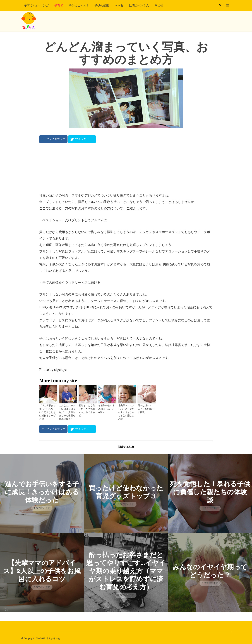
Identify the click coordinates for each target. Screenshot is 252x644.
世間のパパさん (139, 5)
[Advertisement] (126, 168)
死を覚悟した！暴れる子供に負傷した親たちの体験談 (210, 491)
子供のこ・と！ (79, 5)
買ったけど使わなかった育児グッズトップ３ (126, 491)
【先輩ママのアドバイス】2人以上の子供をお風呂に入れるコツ (42, 570)
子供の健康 (102, 5)
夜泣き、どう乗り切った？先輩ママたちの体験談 (87, 409)
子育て (59, 5)
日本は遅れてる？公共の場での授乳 (146, 407)
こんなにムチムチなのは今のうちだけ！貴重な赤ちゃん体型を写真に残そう (68, 412)
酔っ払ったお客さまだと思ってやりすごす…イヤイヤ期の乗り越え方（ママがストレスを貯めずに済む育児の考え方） (126, 570)
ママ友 (119, 5)
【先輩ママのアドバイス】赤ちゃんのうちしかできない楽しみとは (127, 410)
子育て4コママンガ (36, 5)
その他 (159, 5)
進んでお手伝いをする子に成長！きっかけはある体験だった (42, 491)
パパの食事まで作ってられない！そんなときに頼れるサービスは (48, 410)
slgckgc (60, 370)
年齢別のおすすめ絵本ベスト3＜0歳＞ (107, 409)
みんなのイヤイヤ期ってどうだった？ (210, 570)
